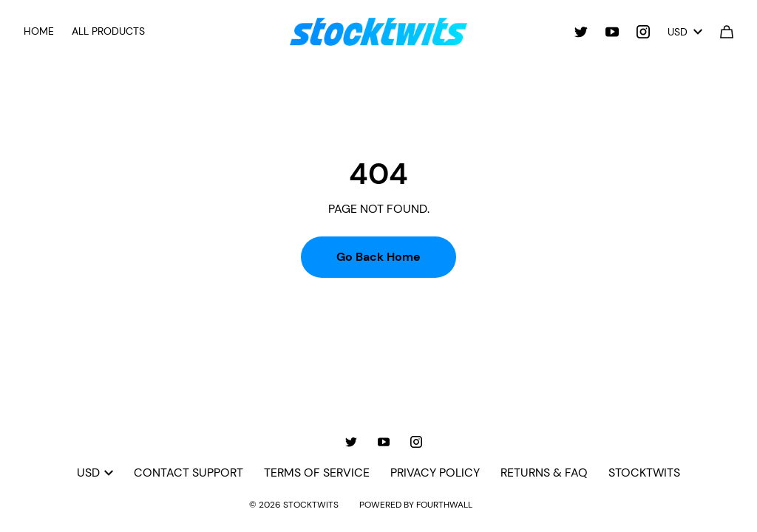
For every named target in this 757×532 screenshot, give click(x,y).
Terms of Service (317, 473)
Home (39, 31)
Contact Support (189, 473)
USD (685, 32)
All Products (108, 31)
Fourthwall (444, 505)
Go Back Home (378, 257)
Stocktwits (644, 473)
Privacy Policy (435, 473)
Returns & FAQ (544, 473)
